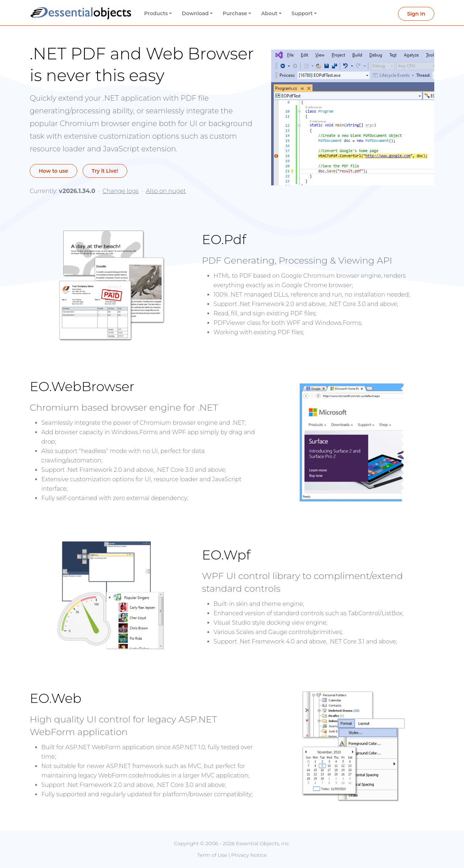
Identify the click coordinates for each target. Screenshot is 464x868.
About (270, 13)
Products (156, 13)
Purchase (235, 13)
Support (302, 13)
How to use (53, 171)
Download (195, 13)
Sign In (416, 14)
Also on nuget (166, 191)
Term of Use (212, 855)
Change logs (121, 191)
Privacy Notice (249, 855)
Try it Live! (105, 171)
